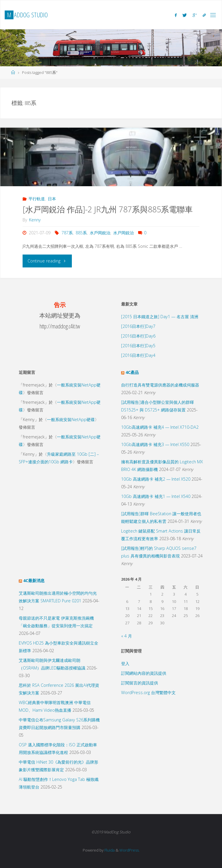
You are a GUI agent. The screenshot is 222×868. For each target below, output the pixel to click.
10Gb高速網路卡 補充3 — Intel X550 (155, 444)
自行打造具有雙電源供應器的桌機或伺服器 (160, 385)
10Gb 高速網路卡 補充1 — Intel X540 (156, 496)
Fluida (109, 850)
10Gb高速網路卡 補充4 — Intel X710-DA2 (160, 427)
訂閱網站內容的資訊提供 (144, 673)
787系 (67, 233)
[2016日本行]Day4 (138, 355)
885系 (81, 233)
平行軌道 (37, 199)
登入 (125, 663)
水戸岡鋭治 (123, 233)
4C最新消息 (34, 580)
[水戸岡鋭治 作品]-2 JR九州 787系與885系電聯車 (108, 209)
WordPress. (129, 850)
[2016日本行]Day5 (138, 346)
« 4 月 (127, 636)
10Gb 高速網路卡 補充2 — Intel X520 (156, 479)
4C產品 (132, 372)
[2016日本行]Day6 (138, 336)
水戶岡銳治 (100, 233)
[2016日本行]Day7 (138, 326)
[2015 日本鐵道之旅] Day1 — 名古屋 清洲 (160, 317)
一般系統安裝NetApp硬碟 (71, 419)
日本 (52, 199)
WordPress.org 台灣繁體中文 (148, 692)
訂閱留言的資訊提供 (140, 683)
